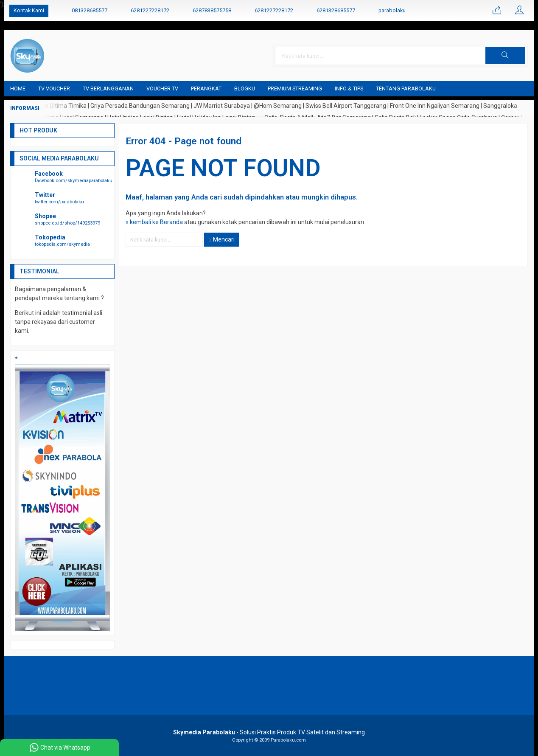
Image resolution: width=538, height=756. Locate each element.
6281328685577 (336, 10)
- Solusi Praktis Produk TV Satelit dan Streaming (269, 732)
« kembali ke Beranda (154, 222)
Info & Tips (349, 89)
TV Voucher (54, 89)
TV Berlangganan (108, 89)
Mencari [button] (222, 239)
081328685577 (90, 10)
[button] (505, 56)
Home (18, 89)
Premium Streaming (295, 89)
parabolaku (392, 10)
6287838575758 (212, 10)
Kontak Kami (29, 10)
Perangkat (206, 89)
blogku (245, 89)
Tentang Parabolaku (406, 89)
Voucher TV (162, 89)
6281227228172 (150, 10)
